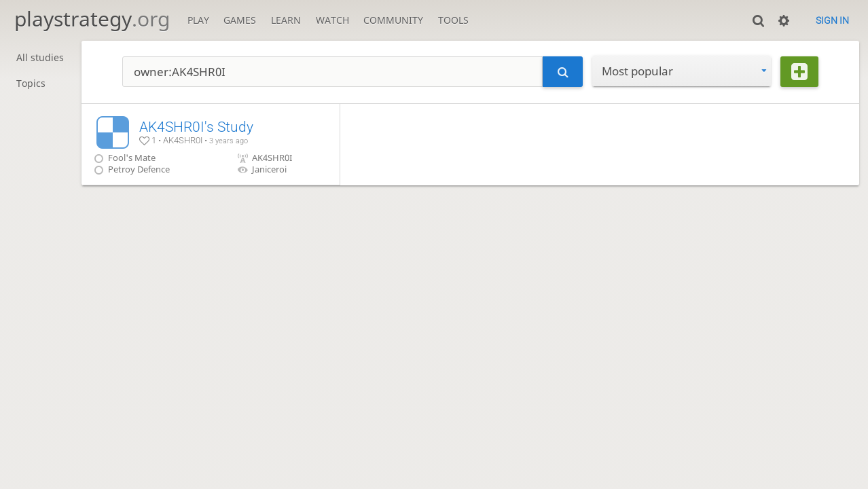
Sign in (832, 20)
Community (393, 20)
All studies (40, 57)
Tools (453, 20)
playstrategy (92, 19)
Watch (332, 20)
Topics (31, 83)
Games (240, 20)
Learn (286, 20)
